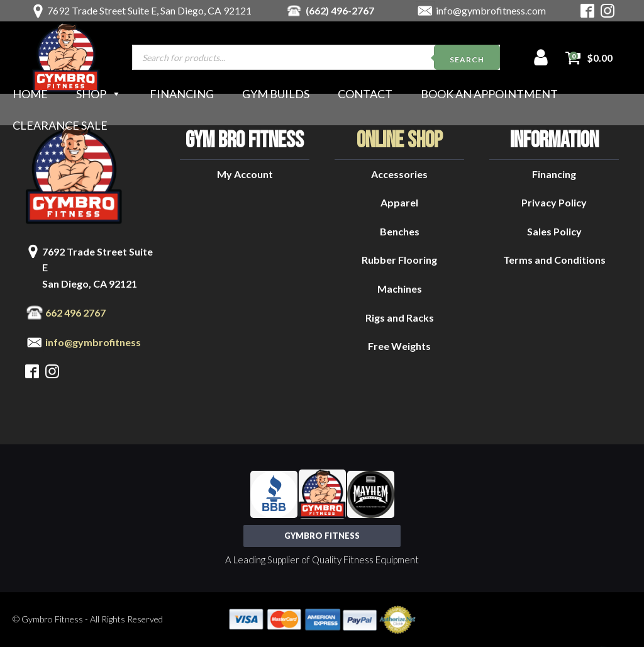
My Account (245, 174)
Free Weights (399, 346)
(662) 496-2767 (340, 10)
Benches (400, 231)
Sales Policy (554, 231)
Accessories (399, 174)
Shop (99, 94)
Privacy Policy (554, 202)
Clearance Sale (60, 125)
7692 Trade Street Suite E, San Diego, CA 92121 (149, 10)
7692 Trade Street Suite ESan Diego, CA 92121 (97, 267)
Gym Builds (276, 94)
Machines (400, 289)
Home (30, 94)
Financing (182, 94)
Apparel (399, 202)
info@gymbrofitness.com (491, 10)
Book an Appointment (489, 94)
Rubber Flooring (399, 260)
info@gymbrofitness (93, 342)
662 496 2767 (75, 312)
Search (467, 59)
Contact (365, 94)
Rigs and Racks (400, 318)
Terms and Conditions (554, 260)
